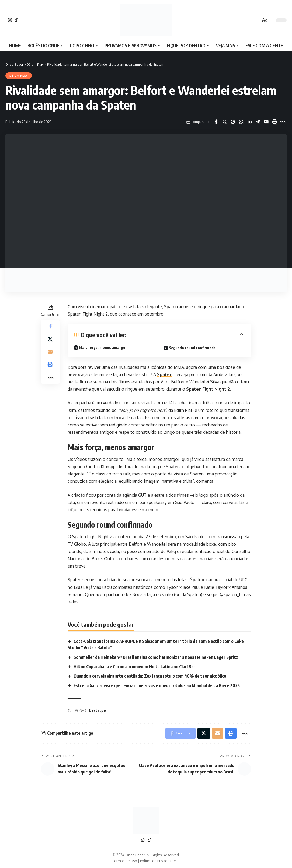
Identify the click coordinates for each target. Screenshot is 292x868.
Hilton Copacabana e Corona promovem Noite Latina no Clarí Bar (134, 667)
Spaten (165, 374)
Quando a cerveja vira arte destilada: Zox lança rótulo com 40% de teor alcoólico (150, 676)
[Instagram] (10, 20)
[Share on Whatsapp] (241, 122)
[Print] (274, 122)
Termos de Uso (125, 861)
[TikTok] (16, 20)
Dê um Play (19, 76)
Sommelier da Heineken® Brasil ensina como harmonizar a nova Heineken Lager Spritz (156, 657)
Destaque (97, 711)
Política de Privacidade (158, 861)
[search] (255, 20)
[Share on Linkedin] (249, 122)
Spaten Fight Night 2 (208, 389)
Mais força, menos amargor (103, 347)
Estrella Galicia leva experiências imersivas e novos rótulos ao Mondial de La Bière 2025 (157, 685)
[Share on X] (224, 122)
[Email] (266, 122)
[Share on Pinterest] (233, 122)
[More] (283, 122)
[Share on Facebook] (216, 122)
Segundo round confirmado (192, 348)
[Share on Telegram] (258, 122)
